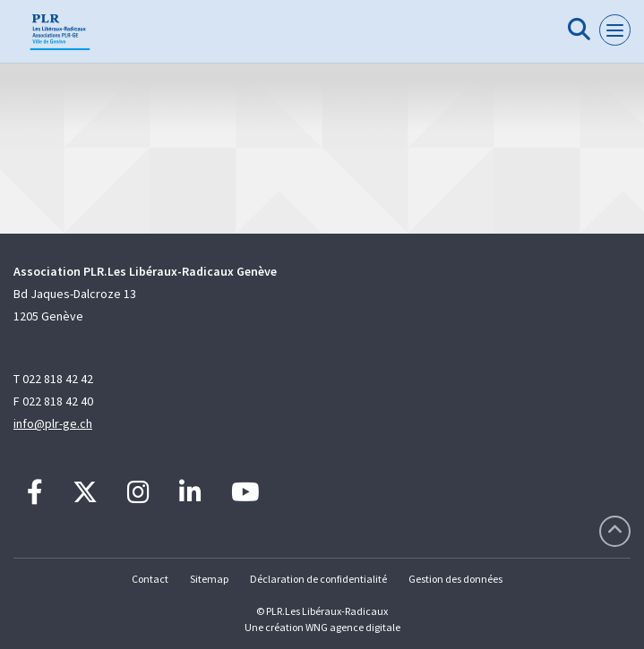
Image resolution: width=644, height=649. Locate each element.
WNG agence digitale (353, 627)
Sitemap (209, 579)
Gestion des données (455, 579)
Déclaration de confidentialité (318, 579)
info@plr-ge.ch (53, 423)
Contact (150, 579)
